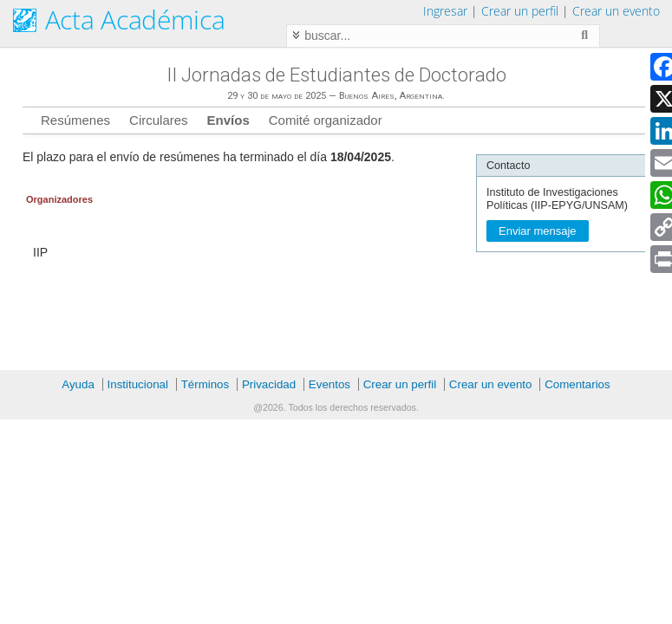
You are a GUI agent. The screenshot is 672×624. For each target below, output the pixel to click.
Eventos (329, 384)
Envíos (228, 120)
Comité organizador (326, 120)
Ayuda (78, 384)
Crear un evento (616, 11)
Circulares (159, 120)
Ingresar (445, 11)
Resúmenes (75, 120)
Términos (206, 384)
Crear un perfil (520, 11)
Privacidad (269, 384)
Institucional (138, 384)
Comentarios (577, 384)
